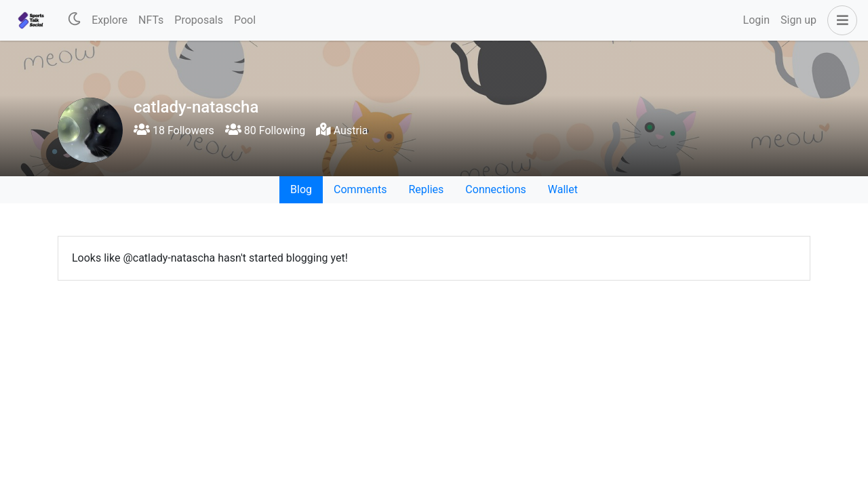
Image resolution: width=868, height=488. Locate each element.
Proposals (199, 20)
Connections (495, 189)
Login (756, 20)
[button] (840, 20)
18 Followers (174, 130)
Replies (426, 189)
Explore (110, 20)
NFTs (151, 20)
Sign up (798, 20)
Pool (245, 20)
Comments (360, 189)
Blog (301, 189)
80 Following (265, 130)
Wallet (563, 189)
